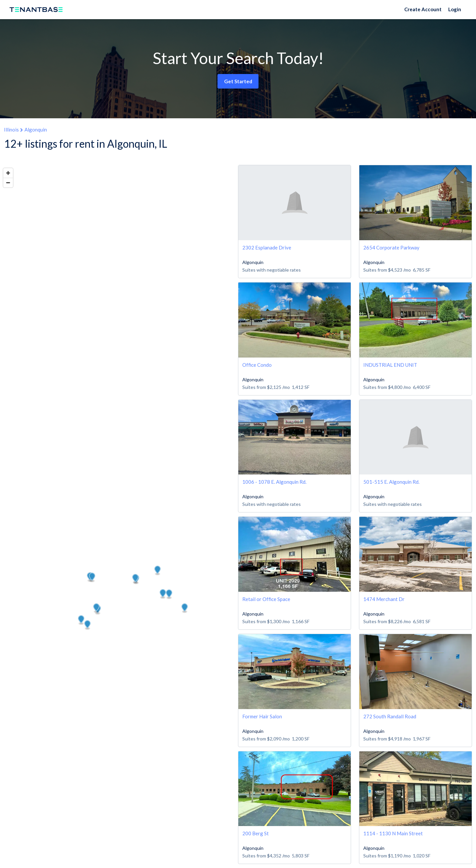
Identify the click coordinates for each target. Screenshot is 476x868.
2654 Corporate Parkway (391, 247)
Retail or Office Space (266, 599)
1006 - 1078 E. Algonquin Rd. (274, 482)
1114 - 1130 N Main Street (393, 833)
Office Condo (257, 365)
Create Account (423, 9)
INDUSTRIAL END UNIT (390, 365)
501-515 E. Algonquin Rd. (391, 482)
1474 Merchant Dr (384, 599)
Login (455, 9)
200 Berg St (256, 833)
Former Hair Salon (262, 716)
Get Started (238, 81)
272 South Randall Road (390, 716)
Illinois (11, 130)
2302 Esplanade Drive (267, 247)
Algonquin (36, 130)
